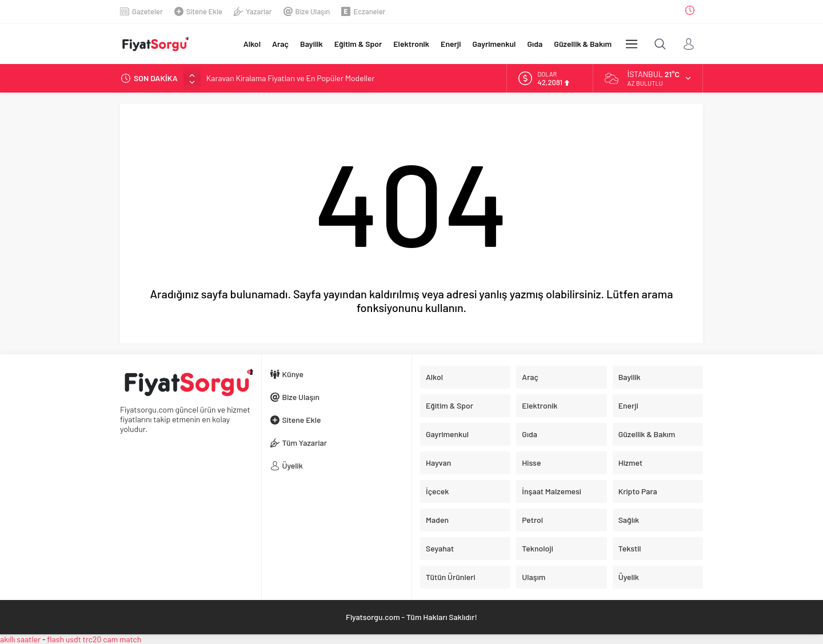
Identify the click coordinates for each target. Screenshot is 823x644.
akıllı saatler (20, 639)
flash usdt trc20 (74, 639)
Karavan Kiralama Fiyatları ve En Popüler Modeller (291, 78)
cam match (122, 639)
